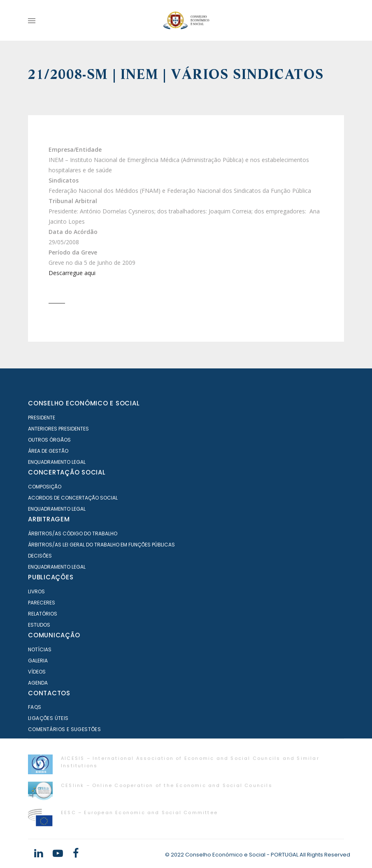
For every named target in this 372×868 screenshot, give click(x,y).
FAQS (35, 707)
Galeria (38, 661)
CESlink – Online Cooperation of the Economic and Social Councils (167, 785)
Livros (36, 591)
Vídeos (37, 672)
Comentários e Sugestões (64, 729)
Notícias (40, 649)
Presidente (42, 418)
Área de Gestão (48, 451)
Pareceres (42, 603)
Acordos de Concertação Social (73, 498)
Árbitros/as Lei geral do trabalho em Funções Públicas (101, 545)
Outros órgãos (49, 440)
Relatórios (43, 614)
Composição (45, 487)
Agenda (38, 683)
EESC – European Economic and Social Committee (139, 812)
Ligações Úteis (48, 718)
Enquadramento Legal (57, 462)
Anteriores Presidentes (58, 429)
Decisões (40, 556)
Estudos (39, 625)
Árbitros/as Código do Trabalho (73, 534)
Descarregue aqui (72, 273)
